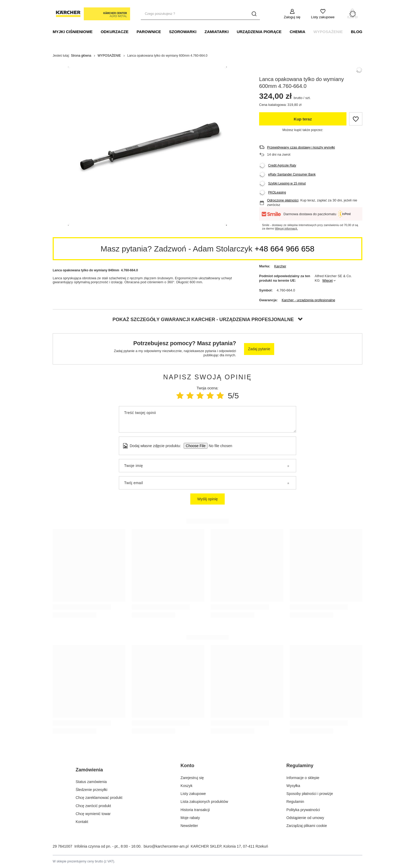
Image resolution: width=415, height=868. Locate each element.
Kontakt (82, 822)
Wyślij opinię (207, 499)
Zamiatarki (217, 32)
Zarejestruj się (192, 778)
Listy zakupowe (323, 17)
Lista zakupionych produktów (204, 802)
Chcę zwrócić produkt (93, 806)
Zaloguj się (292, 17)
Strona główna (81, 56)
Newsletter (189, 826)
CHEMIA (297, 32)
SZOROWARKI (183, 32)
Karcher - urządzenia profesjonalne (308, 300)
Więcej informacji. (286, 228)
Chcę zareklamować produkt (99, 798)
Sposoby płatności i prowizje (310, 794)
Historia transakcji (195, 810)
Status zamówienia (91, 782)
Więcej (328, 280)
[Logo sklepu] (91, 14)
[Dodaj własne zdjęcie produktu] (219, 446)
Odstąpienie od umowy (305, 818)
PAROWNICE (149, 32)
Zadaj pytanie (259, 349)
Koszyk (186, 786)
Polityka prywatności (303, 810)
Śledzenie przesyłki (92, 790)
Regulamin (295, 802)
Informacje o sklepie (303, 778)
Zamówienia (89, 770)
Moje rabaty (190, 818)
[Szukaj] (254, 14)
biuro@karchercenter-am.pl (166, 846)
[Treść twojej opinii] (207, 419)
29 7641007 (62, 846)
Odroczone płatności (283, 200)
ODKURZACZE (114, 32)
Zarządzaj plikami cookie (307, 826)
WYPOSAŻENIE (328, 32)
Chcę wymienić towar (93, 814)
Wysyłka (293, 786)
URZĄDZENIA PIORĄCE (259, 32)
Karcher (280, 266)
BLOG (357, 32)
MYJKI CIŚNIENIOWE (73, 32)
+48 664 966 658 (285, 249)
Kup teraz (303, 119)
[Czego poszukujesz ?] (200, 14)
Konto (187, 766)
